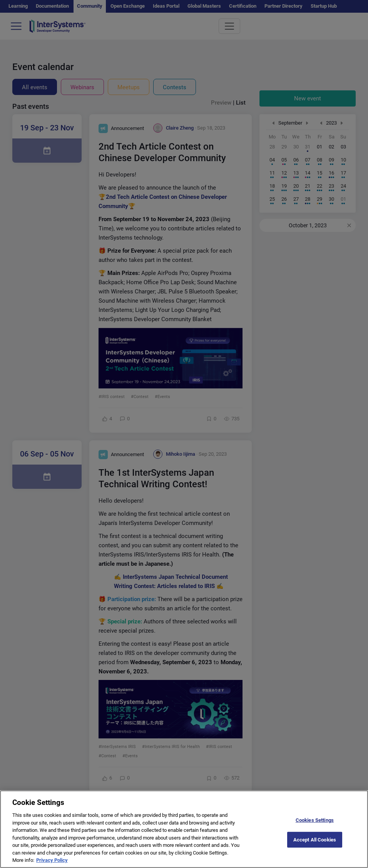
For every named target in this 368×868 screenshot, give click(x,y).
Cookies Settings (315, 827)
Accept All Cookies (315, 847)
